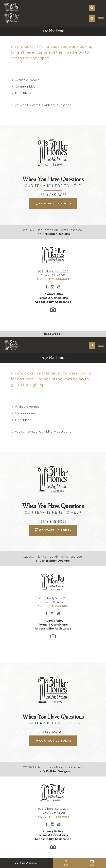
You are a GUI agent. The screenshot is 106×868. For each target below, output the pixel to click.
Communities (25, 87)
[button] (92, 8)
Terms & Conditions (53, 298)
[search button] (92, 8)
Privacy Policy (53, 294)
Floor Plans (23, 93)
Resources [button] (52, 334)
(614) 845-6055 (53, 195)
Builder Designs (58, 234)
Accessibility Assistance (53, 302)
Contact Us (35, 105)
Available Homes (27, 80)
